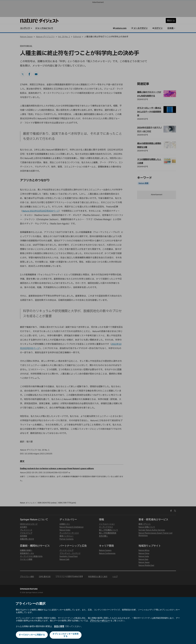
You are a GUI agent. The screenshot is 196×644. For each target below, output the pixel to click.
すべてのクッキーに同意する (31, 635)
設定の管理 (59, 626)
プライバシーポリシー (100, 621)
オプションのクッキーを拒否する (66, 635)
